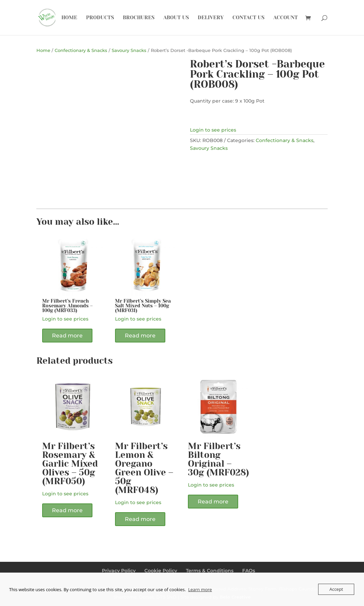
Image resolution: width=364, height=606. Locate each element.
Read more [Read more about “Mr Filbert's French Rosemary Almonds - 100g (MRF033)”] (67, 336)
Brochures (139, 18)
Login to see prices (213, 130)
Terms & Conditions (210, 571)
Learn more (200, 589)
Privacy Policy (119, 571)
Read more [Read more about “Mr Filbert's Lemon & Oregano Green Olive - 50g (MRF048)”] (140, 519)
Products (100, 18)
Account (286, 18)
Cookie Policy (161, 571)
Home (69, 18)
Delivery (211, 18)
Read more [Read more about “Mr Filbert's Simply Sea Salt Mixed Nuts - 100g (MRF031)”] (140, 336)
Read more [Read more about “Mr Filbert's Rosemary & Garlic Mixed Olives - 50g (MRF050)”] (67, 510)
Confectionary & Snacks (81, 50)
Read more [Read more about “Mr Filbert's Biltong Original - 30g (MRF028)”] (213, 502)
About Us (176, 18)
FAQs (249, 571)
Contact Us (248, 18)
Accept (336, 589)
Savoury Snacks (129, 50)
